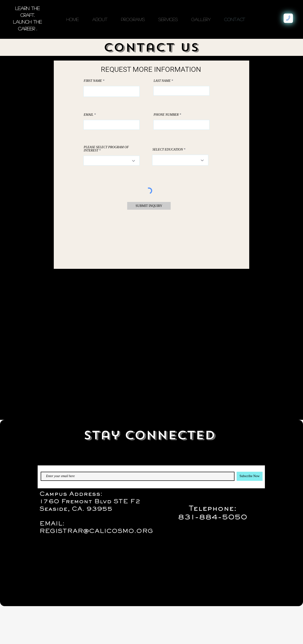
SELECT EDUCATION (168, 150)
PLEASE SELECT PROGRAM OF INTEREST (106, 149)
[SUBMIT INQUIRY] (149, 206)
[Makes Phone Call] (288, 18)
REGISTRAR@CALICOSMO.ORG (96, 531)
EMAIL (88, 115)
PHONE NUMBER (166, 115)
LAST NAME (162, 81)
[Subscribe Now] (250, 476)
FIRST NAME (93, 81)
